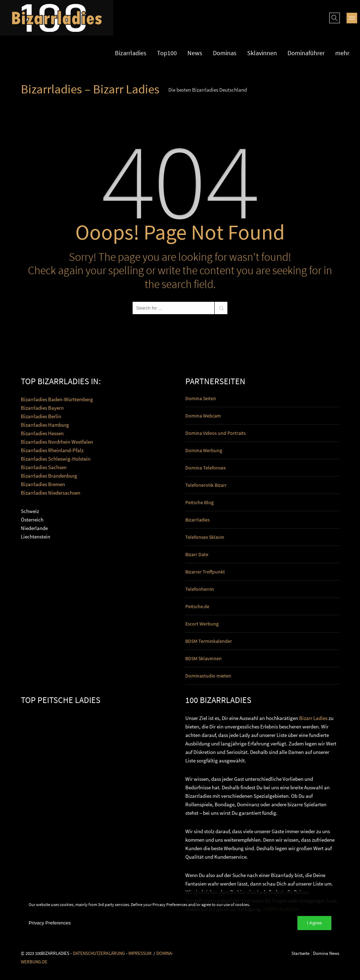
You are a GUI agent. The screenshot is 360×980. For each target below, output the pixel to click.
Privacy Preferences (50, 923)
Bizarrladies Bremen (43, 484)
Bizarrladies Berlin (41, 416)
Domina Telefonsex (205, 468)
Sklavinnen (262, 53)
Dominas (225, 53)
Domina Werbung (204, 450)
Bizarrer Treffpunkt (205, 572)
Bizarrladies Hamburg (45, 425)
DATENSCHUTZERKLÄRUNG (99, 953)
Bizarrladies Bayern (42, 408)
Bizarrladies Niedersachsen (51, 493)
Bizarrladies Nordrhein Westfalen (57, 442)
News (195, 53)
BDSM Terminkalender (209, 641)
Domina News (326, 953)
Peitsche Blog (199, 502)
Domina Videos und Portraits (216, 433)
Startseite (300, 953)
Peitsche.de (197, 606)
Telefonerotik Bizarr (206, 485)
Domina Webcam (203, 416)
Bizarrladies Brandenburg (49, 476)
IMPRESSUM (140, 953)
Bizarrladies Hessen (42, 433)
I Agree (314, 923)
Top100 (167, 53)
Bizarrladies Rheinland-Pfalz (52, 450)
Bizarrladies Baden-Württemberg (57, 399)
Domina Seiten (201, 398)
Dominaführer (306, 53)
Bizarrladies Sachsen (44, 467)
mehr (342, 53)
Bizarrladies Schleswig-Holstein (56, 459)
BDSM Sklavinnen (204, 658)
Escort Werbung (202, 624)
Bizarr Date (197, 554)
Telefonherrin (200, 589)
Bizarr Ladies (313, 718)
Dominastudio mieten (208, 676)
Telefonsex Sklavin (205, 537)
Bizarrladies (131, 53)
